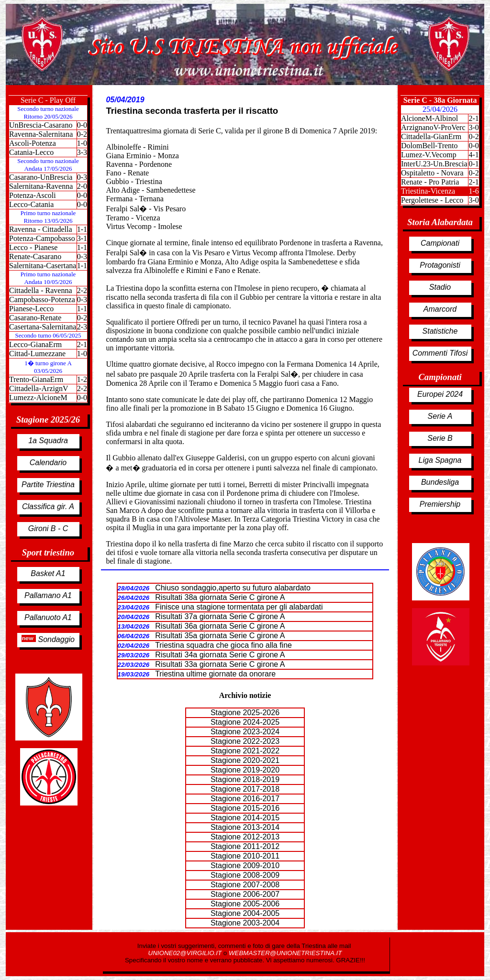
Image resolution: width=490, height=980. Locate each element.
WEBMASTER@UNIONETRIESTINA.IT (285, 953)
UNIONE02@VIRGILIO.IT (186, 953)
